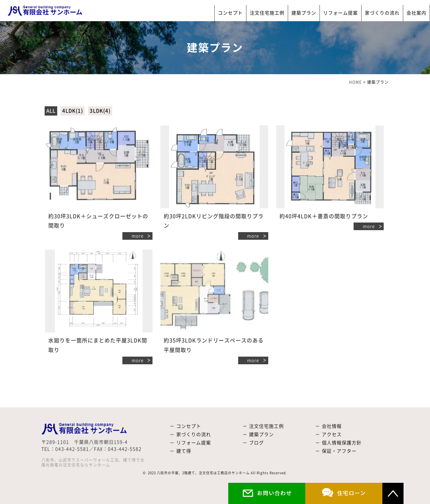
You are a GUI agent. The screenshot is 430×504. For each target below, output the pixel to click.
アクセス (332, 434)
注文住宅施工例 (267, 13)
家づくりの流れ (382, 13)
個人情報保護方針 (342, 443)
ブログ (257, 443)
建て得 (184, 451)
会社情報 (332, 426)
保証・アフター (339, 451)
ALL (51, 111)
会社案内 (416, 13)
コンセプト (230, 13)
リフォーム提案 (341, 13)
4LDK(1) (73, 111)
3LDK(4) (100, 111)
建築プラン (304, 13)
